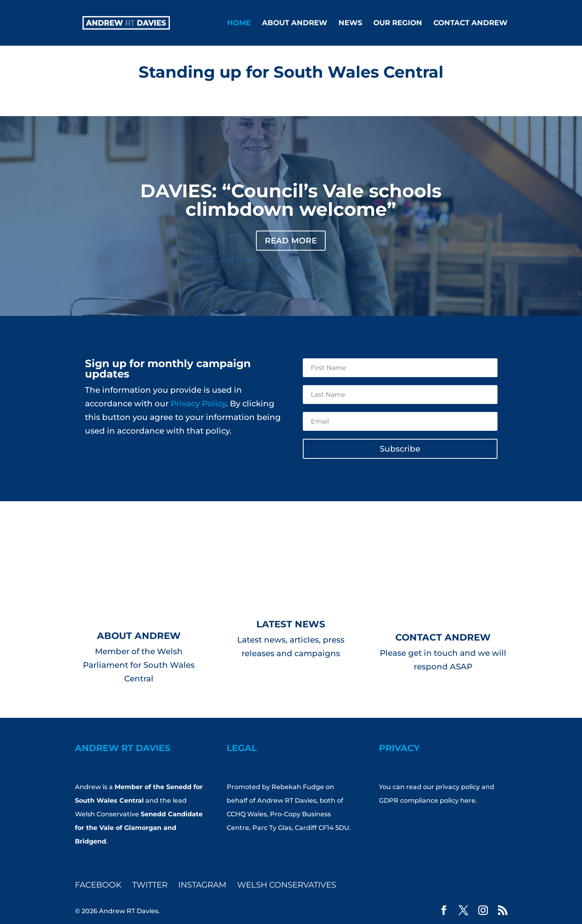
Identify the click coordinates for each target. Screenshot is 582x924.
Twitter (150, 885)
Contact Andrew (470, 24)
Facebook (98, 885)
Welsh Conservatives (287, 885)
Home (239, 24)
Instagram (202, 885)
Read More (291, 241)
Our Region (398, 24)
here (468, 800)
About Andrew (295, 24)
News (350, 24)
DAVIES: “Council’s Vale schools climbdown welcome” (291, 200)
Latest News (291, 624)
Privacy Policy (198, 404)
